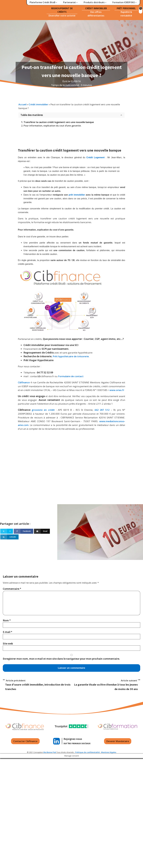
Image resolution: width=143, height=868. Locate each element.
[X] (7, 531)
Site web (8, 644)
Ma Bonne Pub (50, 752)
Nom (7, 620)
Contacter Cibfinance (25, 741)
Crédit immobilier (38, 104)
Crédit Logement (95, 157)
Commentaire (12, 589)
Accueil (22, 104)
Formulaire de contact (71, 376)
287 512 (105, 410)
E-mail (7, 632)
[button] (44, 3)
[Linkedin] (9, 537)
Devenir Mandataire (118, 741)
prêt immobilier (77, 195)
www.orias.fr (117, 390)
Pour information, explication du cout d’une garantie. (53, 126)
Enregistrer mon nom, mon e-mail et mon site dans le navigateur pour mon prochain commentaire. (61, 659)
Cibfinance (24, 382)
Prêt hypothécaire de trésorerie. (71, 356)
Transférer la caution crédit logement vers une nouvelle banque (59, 122)
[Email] (42, 531)
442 (96, 410)
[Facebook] (23, 531)
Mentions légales (109, 752)
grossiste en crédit (43, 410)
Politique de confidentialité (87, 752)
